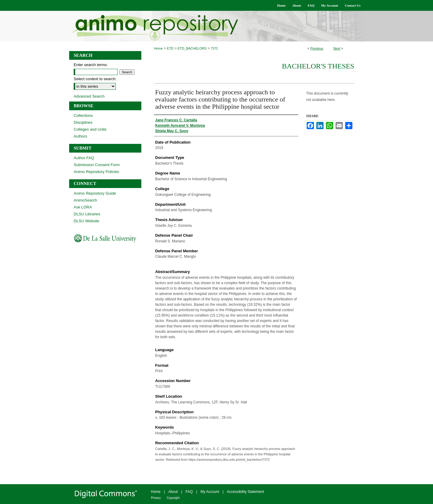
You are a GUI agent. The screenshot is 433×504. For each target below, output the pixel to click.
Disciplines (83, 122)
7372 (214, 48)
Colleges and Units (90, 129)
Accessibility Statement (246, 492)
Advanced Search (89, 96)
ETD (170, 48)
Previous (317, 48)
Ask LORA (83, 207)
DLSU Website (86, 221)
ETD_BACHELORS (192, 48)
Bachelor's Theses (318, 66)
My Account (210, 492)
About (173, 492)
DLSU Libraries (87, 214)
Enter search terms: (91, 65)
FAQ (189, 492)
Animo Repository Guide (95, 193)
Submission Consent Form (97, 165)
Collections (83, 115)
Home (158, 48)
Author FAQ (84, 158)
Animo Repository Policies (96, 172)
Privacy (156, 498)
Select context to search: (95, 79)
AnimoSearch (85, 200)
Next (337, 48)
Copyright (173, 498)
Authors (80, 136)
